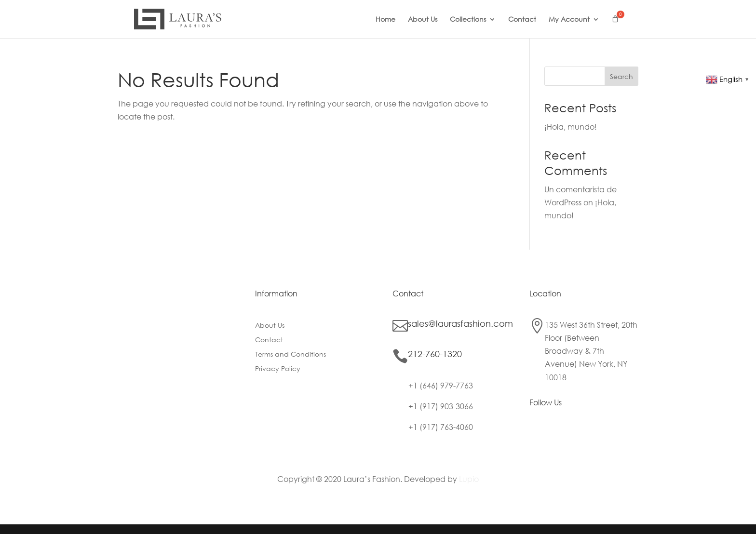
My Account (569, 20)
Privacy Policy (278, 369)
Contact (522, 20)
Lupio (469, 479)
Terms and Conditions (290, 355)
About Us (423, 20)
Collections (468, 20)
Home (385, 20)
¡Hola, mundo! (571, 127)
